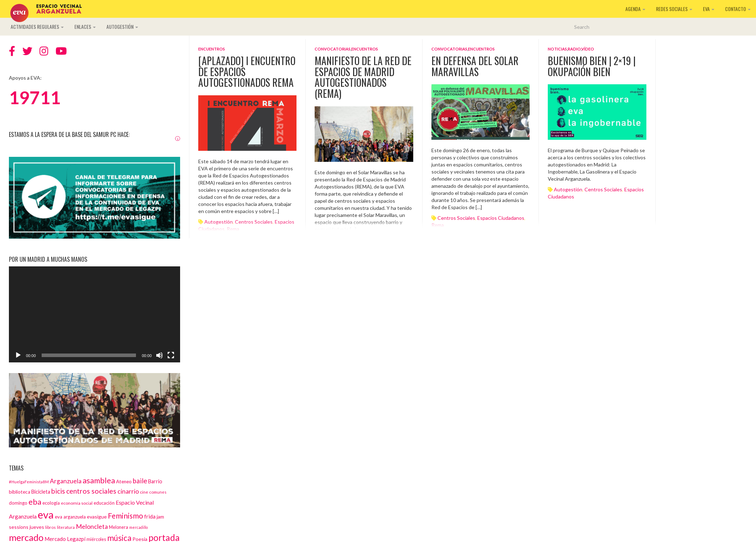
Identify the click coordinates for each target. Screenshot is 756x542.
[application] (94, 315)
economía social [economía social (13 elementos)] (77, 503)
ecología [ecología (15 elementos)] (51, 503)
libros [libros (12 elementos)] (51, 527)
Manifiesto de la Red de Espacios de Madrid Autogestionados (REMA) (363, 77)
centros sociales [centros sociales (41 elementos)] (91, 491)
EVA (709, 9)
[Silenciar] (159, 355)
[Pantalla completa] (171, 355)
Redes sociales (674, 9)
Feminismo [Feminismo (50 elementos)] (125, 516)
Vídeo (588, 49)
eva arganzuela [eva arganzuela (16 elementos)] (70, 517)
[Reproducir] (18, 355)
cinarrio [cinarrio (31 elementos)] (128, 491)
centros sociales (456, 218)
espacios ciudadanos (501, 218)
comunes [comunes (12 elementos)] (158, 492)
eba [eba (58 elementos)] (35, 502)
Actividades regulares (37, 26)
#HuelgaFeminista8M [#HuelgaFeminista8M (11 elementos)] (29, 482)
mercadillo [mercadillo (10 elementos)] (138, 527)
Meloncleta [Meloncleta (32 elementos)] (92, 526)
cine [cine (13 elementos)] (144, 492)
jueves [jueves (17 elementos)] (37, 527)
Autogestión (122, 26)
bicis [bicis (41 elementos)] (58, 491)
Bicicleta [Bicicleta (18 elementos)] (41, 492)
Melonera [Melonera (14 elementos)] (119, 527)
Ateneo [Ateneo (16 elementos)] (124, 482)
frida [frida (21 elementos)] (150, 516)
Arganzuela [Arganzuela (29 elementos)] (66, 481)
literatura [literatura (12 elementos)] (66, 527)
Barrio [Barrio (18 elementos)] (155, 481)
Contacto (738, 9)
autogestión (568, 189)
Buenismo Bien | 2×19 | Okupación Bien (592, 66)
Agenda (635, 9)
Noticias (557, 49)
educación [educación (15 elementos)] (104, 503)
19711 (35, 97)
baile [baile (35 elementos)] (140, 481)
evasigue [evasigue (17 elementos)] (97, 517)
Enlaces (85, 26)
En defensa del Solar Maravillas (475, 66)
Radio (574, 49)
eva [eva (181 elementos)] (46, 514)
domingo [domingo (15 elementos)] (18, 503)
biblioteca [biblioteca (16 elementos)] (20, 492)
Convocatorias (333, 49)
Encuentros (212, 49)
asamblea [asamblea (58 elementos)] (99, 480)
